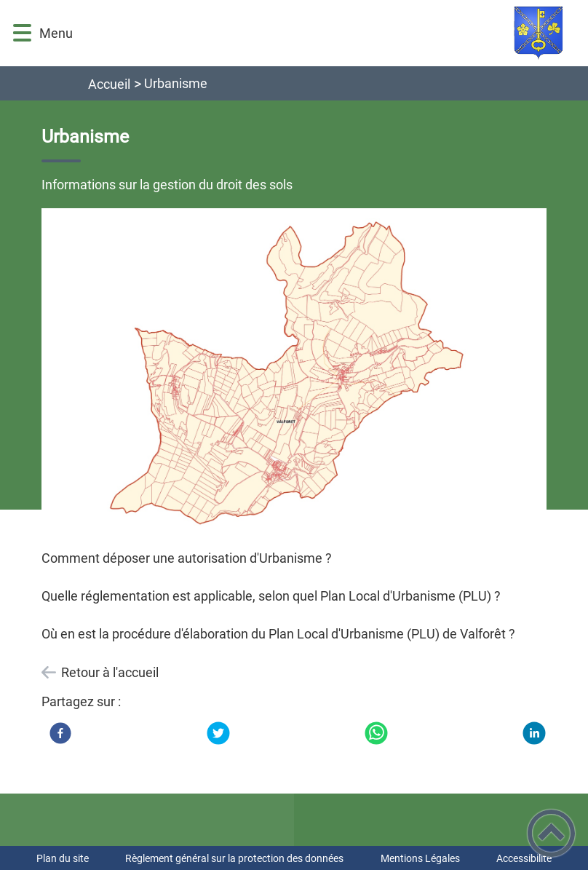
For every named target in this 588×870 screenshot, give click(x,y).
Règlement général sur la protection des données (234, 858)
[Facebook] (60, 733)
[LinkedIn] (534, 733)
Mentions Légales (420, 858)
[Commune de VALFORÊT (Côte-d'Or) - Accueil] (331, 33)
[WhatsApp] (376, 733)
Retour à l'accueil (110, 672)
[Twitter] (218, 733)
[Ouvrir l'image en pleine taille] (294, 371)
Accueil (109, 84)
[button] (22, 33)
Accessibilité (524, 858)
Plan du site (63, 858)
